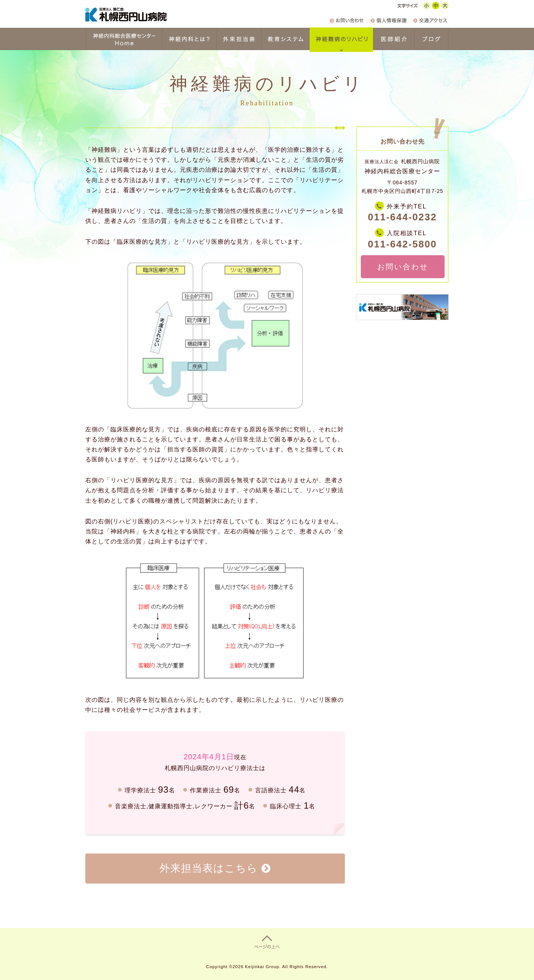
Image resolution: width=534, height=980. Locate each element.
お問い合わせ (403, 267)
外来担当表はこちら (209, 868)
